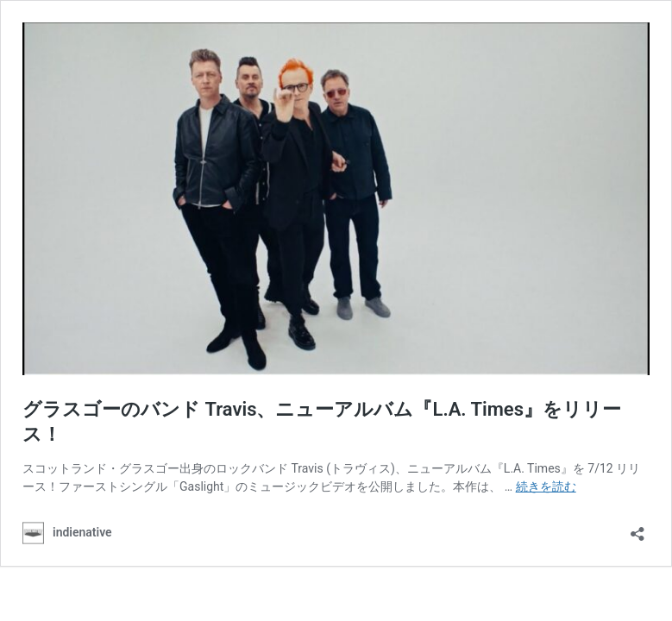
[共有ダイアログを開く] (637, 528)
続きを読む (546, 486)
